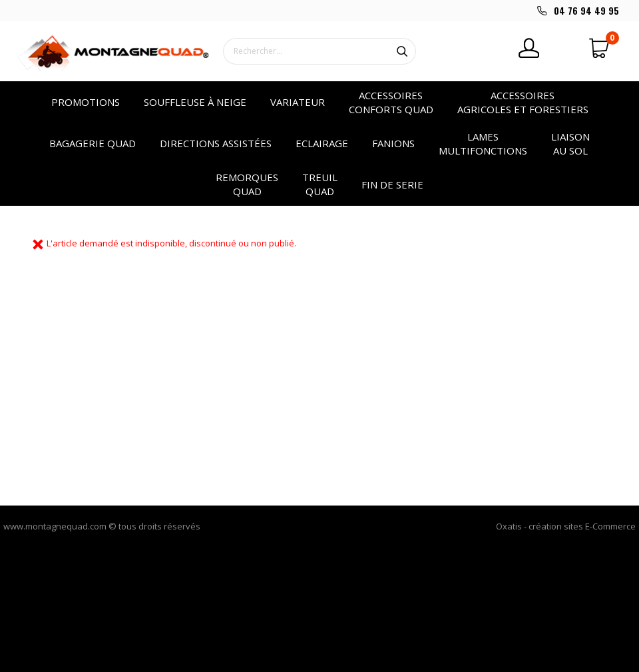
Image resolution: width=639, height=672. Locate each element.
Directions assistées (216, 143)
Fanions (393, 143)
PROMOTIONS (86, 102)
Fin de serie (392, 184)
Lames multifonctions (483, 144)
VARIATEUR (298, 102)
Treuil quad (320, 184)
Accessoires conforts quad (391, 102)
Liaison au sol (570, 144)
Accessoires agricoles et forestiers (523, 102)
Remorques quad (247, 184)
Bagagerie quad (93, 143)
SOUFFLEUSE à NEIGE (195, 102)
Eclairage (322, 143)
